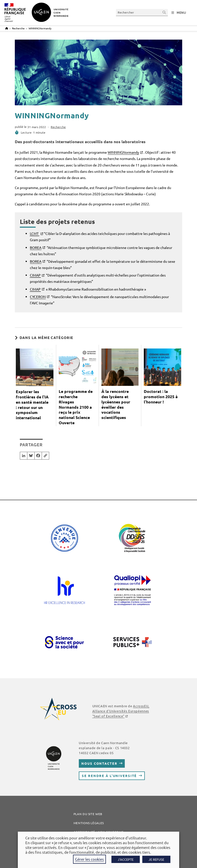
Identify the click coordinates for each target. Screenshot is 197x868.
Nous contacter (99, 763)
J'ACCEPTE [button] (126, 859)
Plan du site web (88, 814)
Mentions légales (89, 823)
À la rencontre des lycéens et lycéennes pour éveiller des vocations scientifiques (116, 404)
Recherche (58, 127)
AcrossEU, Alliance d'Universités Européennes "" (121, 711)
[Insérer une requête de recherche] (142, 12)
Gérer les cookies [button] (89, 859)
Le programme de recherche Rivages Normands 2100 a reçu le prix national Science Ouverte (76, 407)
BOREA (36, 247)
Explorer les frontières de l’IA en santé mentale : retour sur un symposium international (32, 405)
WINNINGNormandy (40, 28)
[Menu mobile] (179, 13)
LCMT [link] (34, 233)
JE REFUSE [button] (156, 859)
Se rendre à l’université (109, 776)
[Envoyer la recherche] (164, 12)
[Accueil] (7, 28)
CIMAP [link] (35, 275)
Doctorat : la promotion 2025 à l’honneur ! (161, 397)
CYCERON (38, 297)
